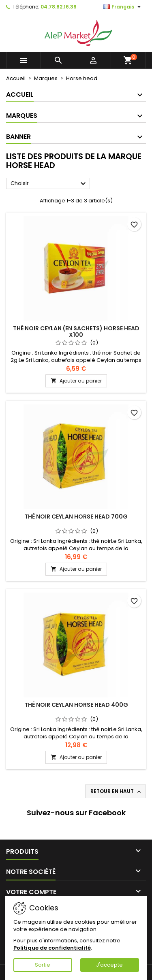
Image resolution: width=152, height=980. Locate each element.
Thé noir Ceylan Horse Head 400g (76, 705)
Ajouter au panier (76, 381)
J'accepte (109, 965)
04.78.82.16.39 (59, 7)
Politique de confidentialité (52, 948)
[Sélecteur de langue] (123, 7)
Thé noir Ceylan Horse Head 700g (76, 517)
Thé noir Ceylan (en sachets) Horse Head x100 (76, 332)
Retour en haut (116, 791)
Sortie (43, 965)
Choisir (49, 184)
